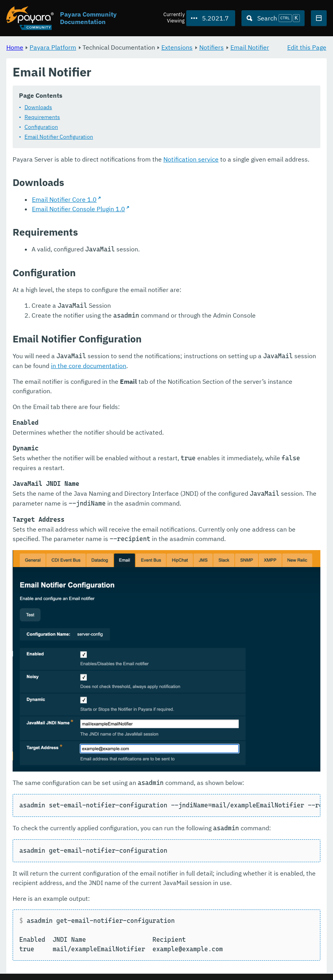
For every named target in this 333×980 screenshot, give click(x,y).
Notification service (191, 160)
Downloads (38, 108)
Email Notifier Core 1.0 (64, 200)
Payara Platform (53, 47)
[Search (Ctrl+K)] (273, 18)
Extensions (177, 47)
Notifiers (211, 47)
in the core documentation (89, 366)
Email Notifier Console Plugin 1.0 (79, 209)
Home (15, 47)
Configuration (41, 127)
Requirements (42, 117)
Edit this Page (307, 47)
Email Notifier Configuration (59, 137)
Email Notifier (250, 47)
